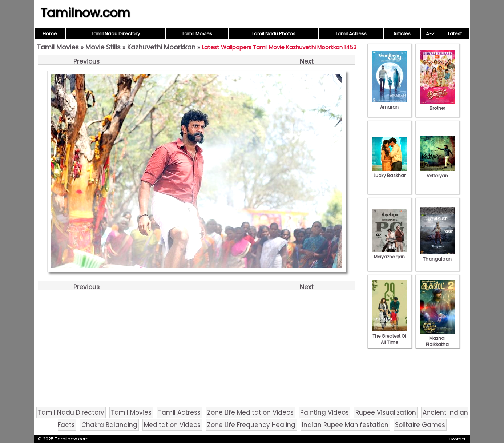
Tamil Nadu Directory (115, 34)
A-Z (430, 34)
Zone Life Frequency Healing (251, 425)
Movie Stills (103, 47)
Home (50, 34)
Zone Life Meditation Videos (250, 412)
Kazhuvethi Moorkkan (161, 47)
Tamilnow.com (85, 13)
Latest (455, 34)
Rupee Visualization (386, 412)
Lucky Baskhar (390, 172)
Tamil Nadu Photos (273, 34)
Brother (438, 105)
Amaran (390, 104)
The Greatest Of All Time (390, 336)
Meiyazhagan (390, 254)
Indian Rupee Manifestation (345, 425)
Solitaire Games (420, 425)
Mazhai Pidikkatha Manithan (438, 341)
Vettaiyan (438, 173)
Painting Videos (324, 412)
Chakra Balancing (109, 425)
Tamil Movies (197, 34)
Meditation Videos (172, 425)
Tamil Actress (351, 34)
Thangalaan (438, 256)
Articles (402, 34)
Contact (457, 439)
